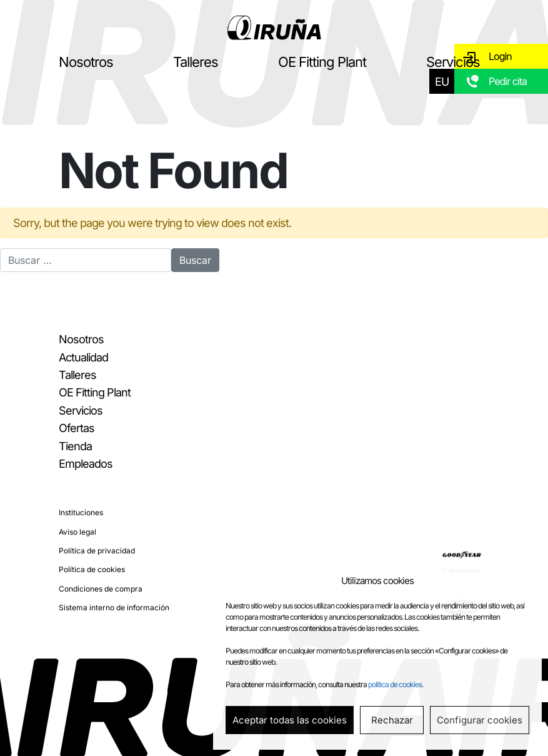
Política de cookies (92, 569)
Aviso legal (77, 532)
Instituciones (81, 512)
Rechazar (392, 720)
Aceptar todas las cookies (290, 720)
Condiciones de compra (101, 589)
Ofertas (77, 428)
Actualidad (83, 357)
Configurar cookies (480, 720)
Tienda (75, 446)
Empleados (86, 464)
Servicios (453, 62)
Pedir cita (508, 81)
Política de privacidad (97, 551)
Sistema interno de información (114, 607)
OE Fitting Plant (322, 62)
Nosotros (86, 62)
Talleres (196, 62)
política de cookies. (396, 684)
